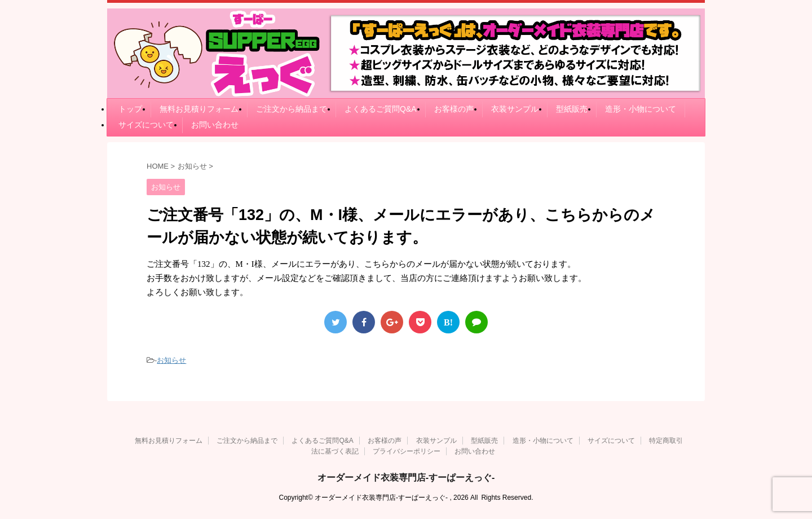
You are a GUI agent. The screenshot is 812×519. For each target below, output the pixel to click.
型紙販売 (572, 109)
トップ (130, 109)
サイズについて (146, 125)
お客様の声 (454, 109)
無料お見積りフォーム (199, 109)
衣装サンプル (515, 109)
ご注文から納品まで (292, 109)
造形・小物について (641, 109)
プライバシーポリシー (407, 451)
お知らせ (171, 360)
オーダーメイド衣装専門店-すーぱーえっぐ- (406, 478)
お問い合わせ (215, 125)
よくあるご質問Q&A (381, 109)
